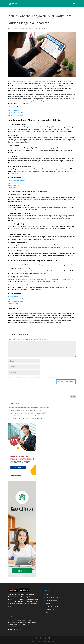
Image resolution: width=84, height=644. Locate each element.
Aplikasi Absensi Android (16, 181)
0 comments (43, 28)
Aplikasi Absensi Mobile (16, 299)
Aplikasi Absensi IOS (15, 183)
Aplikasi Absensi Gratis (16, 115)
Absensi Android (14, 185)
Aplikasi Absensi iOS (52, 600)
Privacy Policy (50, 609)
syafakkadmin (14, 28)
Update (48, 603)
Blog (47, 612)
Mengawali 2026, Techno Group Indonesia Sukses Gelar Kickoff (27, 413)
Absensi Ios (12, 188)
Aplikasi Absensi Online (16, 113)
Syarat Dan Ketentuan (52, 606)
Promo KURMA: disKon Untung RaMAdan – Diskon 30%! (25, 410)
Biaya (47, 594)
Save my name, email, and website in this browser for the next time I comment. (34, 377)
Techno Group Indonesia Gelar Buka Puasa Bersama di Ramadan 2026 (29, 407)
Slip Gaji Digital (13, 297)
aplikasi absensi (33, 28)
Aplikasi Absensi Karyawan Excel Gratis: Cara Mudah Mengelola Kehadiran (30, 81)
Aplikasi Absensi (14, 110)
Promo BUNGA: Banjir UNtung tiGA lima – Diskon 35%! (25, 416)
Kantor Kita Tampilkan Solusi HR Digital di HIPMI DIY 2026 (25, 419)
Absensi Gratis (13, 304)
